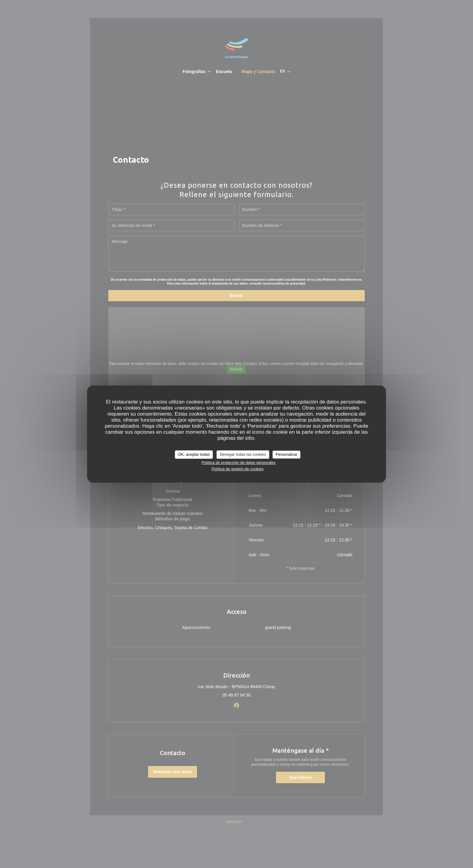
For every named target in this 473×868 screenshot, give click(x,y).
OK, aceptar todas (194, 454)
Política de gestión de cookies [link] (237, 469)
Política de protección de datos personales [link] (238, 463)
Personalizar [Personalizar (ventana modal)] (287, 454)
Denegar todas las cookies (243, 454)
